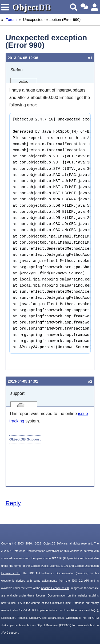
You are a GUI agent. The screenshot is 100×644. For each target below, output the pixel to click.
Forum (11, 20)
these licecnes (37, 596)
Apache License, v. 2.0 (55, 588)
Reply (13, 503)
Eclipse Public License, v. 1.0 (49, 566)
